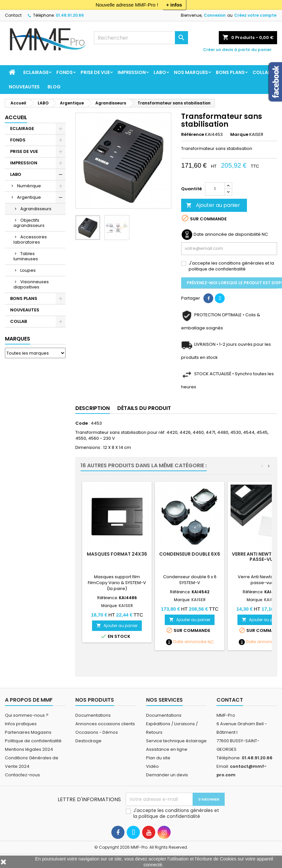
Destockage (88, 741)
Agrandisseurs (36, 209)
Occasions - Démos (97, 732)
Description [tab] (93, 408)
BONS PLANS (230, 72)
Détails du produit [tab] (144, 408)
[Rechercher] (141, 38)
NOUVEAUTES (24, 87)
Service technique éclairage (176, 741)
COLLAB (262, 72)
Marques (18, 339)
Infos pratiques (21, 724)
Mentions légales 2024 (29, 749)
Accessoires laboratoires (30, 240)
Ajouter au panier (213, 205)
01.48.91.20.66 (70, 15)
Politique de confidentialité (33, 741)
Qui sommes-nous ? (27, 715)
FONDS (65, 72)
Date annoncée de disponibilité (227, 234)
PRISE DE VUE (95, 72)
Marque (239, 135)
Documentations (93, 715)
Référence (193, 135)
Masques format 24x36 (117, 554)
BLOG (54, 87)
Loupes (28, 270)
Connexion (215, 15)
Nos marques (191, 72)
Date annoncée (190, 642)
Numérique (29, 186)
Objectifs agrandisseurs (29, 223)
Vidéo (152, 766)
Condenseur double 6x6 (190, 554)
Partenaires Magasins (28, 732)
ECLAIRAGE (36, 72)
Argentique (29, 197)
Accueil (16, 117)
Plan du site (158, 758)
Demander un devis (167, 775)
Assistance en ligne (167, 749)
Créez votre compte (255, 15)
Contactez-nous (22, 775)
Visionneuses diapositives (31, 284)
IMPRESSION (132, 72)
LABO (160, 72)
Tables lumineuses (26, 256)
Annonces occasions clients (105, 724)
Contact (13, 15)
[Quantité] (215, 189)
